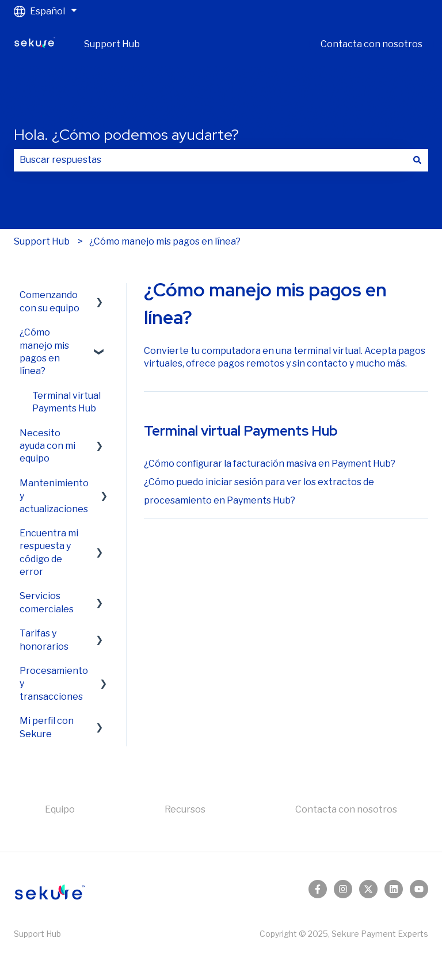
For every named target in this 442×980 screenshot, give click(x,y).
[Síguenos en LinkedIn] (394, 889)
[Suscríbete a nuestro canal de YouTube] (419, 889)
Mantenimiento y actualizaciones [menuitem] (54, 496)
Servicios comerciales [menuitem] (47, 602)
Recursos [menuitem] (185, 809)
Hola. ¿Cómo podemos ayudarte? (126, 135)
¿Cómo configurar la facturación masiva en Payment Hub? (270, 464)
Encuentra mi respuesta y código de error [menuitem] (49, 552)
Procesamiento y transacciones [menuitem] (54, 684)
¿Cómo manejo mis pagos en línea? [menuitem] (44, 352)
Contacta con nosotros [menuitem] (346, 809)
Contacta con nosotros (371, 44)
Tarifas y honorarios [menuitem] (44, 640)
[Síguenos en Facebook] (318, 889)
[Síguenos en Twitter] (368, 889)
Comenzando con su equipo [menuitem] (49, 301)
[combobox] (210, 160)
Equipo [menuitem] (60, 809)
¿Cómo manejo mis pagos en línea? (165, 241)
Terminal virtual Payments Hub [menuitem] (66, 402)
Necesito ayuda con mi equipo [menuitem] (47, 446)
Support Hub (112, 44)
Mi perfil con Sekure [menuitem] (47, 727)
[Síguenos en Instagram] (343, 889)
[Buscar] (417, 160)
